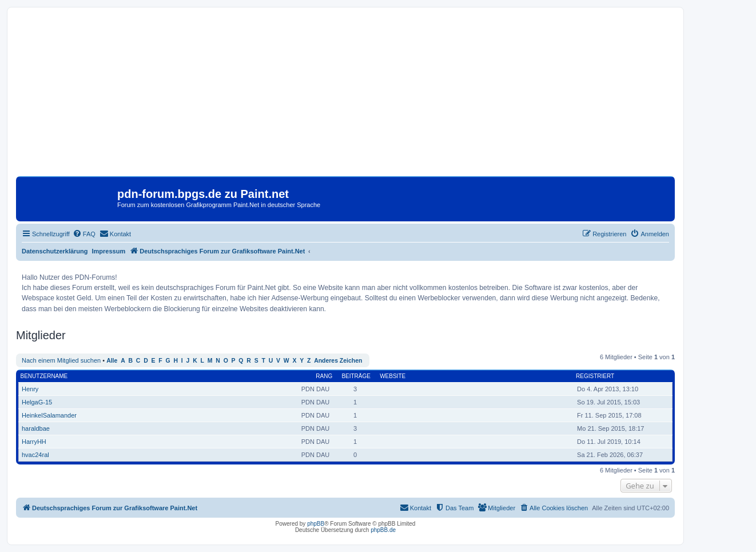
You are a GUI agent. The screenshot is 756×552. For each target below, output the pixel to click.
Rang (324, 376)
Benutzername (44, 376)
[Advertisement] (345, 96)
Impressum (109, 251)
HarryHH (34, 442)
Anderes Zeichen (338, 361)
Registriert (595, 376)
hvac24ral (35, 455)
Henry (30, 389)
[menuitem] (84, 234)
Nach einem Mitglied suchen (61, 360)
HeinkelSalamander (49, 415)
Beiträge (356, 376)
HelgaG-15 (37, 402)
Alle (112, 361)
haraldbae (36, 428)
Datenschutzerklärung (55, 251)
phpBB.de (383, 530)
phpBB (316, 524)
